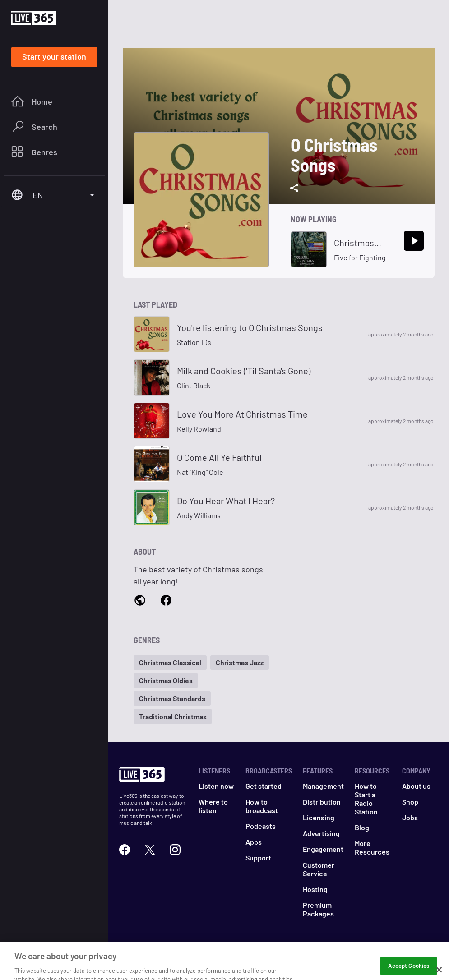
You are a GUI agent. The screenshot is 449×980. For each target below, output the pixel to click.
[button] (170, 663)
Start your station (54, 56)
